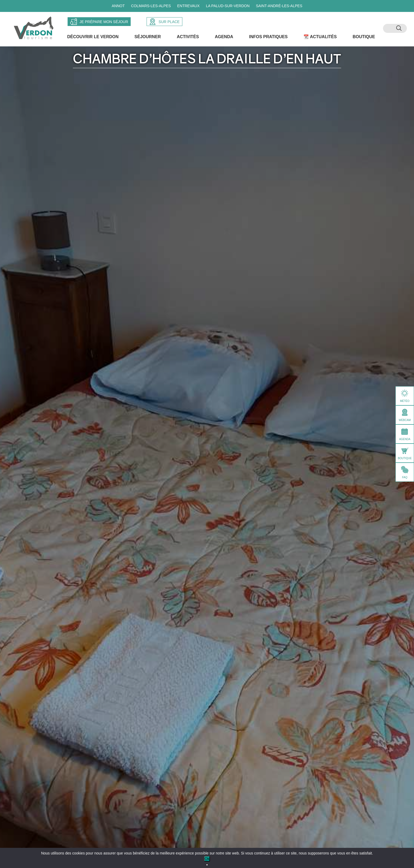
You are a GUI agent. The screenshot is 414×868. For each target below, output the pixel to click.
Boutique (364, 38)
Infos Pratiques (269, 38)
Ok (207, 859)
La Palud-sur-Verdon (228, 6)
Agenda (224, 38)
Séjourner (148, 38)
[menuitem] (390, 29)
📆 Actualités (321, 38)
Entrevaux (188, 6)
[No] (207, 865)
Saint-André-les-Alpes (279, 6)
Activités (188, 38)
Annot (118, 6)
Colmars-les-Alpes (151, 6)
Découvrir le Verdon (93, 38)
